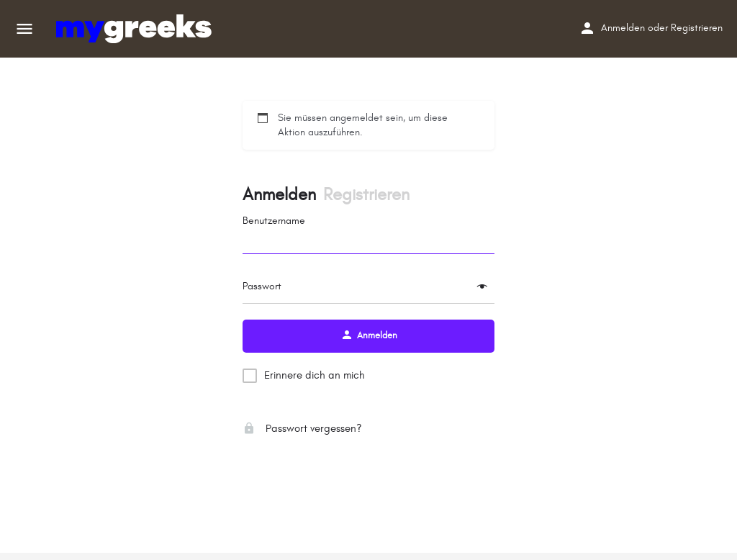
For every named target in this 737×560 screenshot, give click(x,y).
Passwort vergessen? (302, 429)
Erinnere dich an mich (315, 375)
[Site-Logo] (136, 29)
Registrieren (697, 28)
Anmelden (623, 28)
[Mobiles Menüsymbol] (24, 29)
